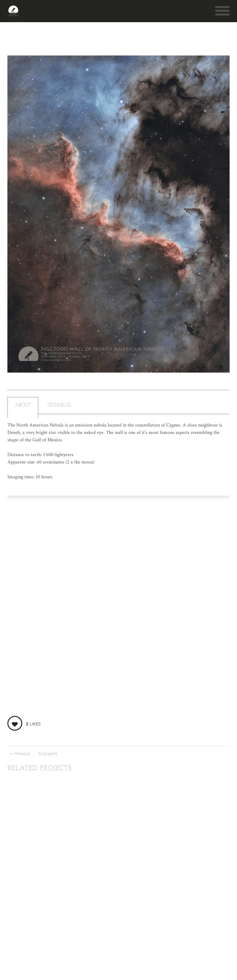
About (23, 405)
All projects (48, 754)
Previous (20, 754)
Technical (59, 405)
